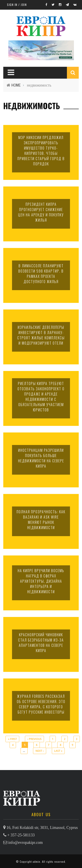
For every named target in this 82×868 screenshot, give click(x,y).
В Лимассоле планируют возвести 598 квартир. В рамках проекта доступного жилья (41, 274)
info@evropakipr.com (26, 843)
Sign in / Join (17, 5)
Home (16, 85)
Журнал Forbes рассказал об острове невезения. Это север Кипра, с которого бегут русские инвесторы (41, 704)
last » (58, 751)
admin (36, 862)
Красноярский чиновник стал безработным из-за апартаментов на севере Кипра (41, 643)
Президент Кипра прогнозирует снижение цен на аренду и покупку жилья (41, 212)
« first (12, 739)
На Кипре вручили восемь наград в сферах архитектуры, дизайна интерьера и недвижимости (41, 581)
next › (39, 751)
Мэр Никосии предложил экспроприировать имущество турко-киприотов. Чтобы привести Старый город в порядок (41, 151)
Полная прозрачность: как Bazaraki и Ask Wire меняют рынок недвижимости (41, 520)
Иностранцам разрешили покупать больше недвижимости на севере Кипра (41, 458)
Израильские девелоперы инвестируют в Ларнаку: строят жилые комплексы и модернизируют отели (41, 335)
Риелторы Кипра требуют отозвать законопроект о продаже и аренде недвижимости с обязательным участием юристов (41, 397)
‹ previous (34, 739)
